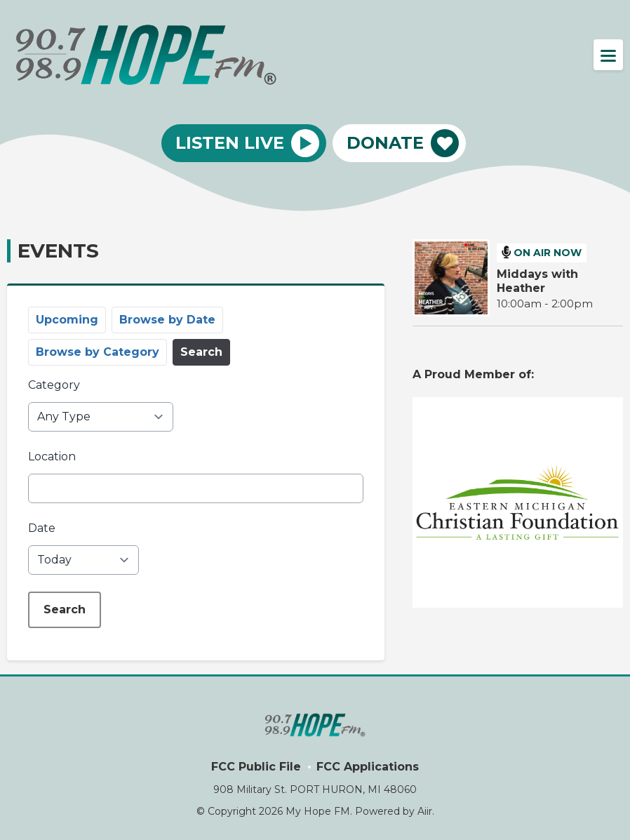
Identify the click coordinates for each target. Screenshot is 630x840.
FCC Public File (256, 767)
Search (201, 352)
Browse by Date (167, 320)
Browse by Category (98, 352)
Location (52, 456)
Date (42, 528)
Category (54, 385)
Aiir (425, 811)
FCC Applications (368, 767)
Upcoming (67, 320)
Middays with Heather (537, 281)
